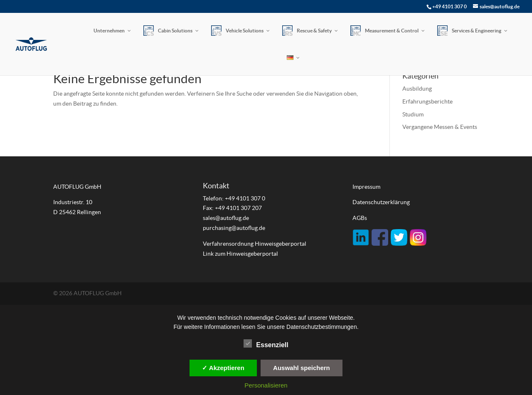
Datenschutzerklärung (381, 202)
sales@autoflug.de (226, 218)
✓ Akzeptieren (223, 368)
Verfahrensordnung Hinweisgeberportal (255, 244)
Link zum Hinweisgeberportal (240, 254)
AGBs (360, 218)
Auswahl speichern (302, 368)
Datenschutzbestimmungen (322, 327)
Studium (413, 114)
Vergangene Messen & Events (440, 127)
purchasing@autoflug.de (234, 228)
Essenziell (266, 344)
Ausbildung (417, 89)
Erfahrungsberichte (427, 101)
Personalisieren (266, 385)
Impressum (366, 187)
